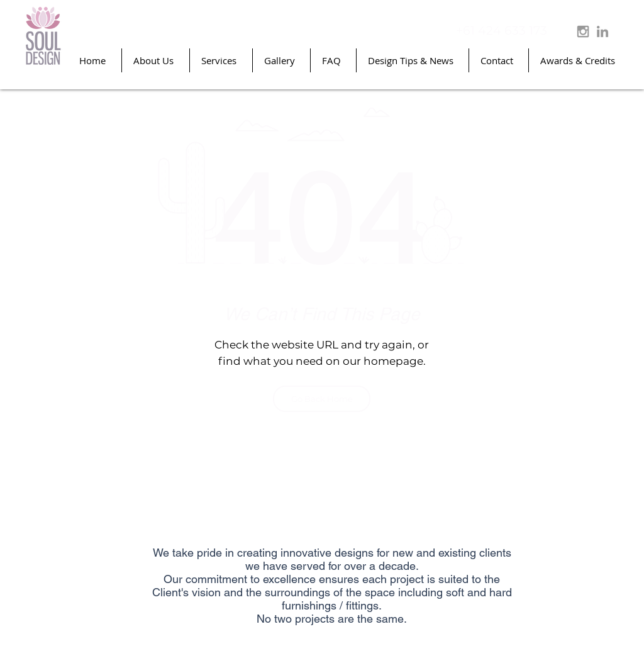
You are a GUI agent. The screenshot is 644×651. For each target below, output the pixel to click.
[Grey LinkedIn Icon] (602, 31)
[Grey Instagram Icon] (583, 31)
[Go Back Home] (322, 399)
